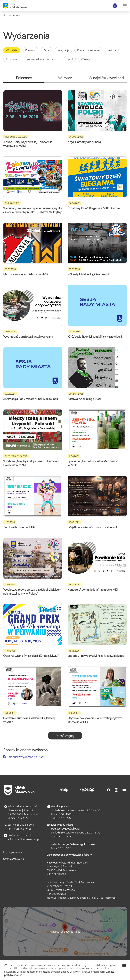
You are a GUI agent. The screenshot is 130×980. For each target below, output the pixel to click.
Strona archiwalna (14, 859)
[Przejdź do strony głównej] (20, 790)
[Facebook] (108, 790)
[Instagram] (116, 790)
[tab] (24, 79)
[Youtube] (124, 790)
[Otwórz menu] (125, 6)
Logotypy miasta (13, 852)
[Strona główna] (4, 15)
